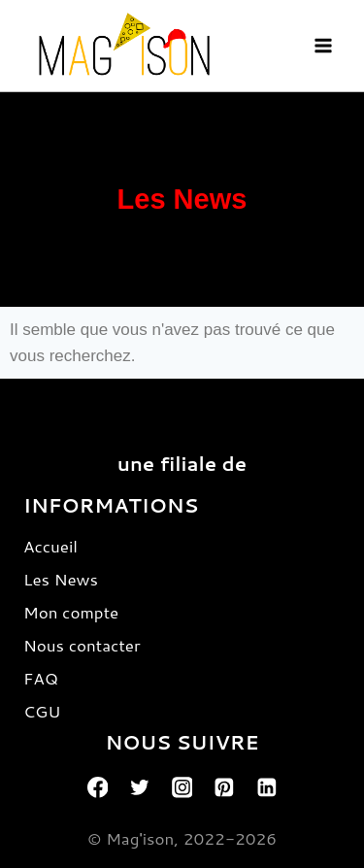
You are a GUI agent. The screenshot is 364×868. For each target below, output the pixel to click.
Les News (61, 579)
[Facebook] (98, 787)
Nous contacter (82, 645)
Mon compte (71, 612)
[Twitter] (140, 787)
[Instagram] (182, 787)
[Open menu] (323, 45)
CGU (42, 711)
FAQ (41, 678)
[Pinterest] (224, 787)
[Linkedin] (267, 787)
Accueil (50, 546)
